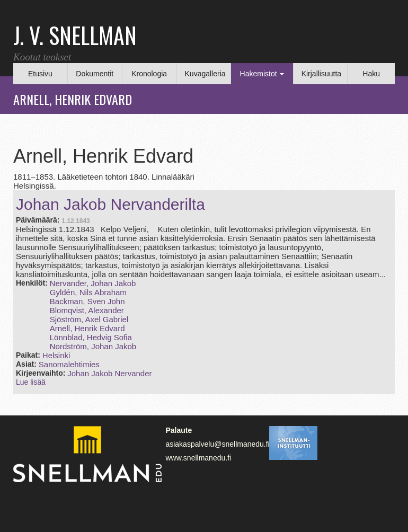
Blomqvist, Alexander (87, 310)
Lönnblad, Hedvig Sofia (91, 337)
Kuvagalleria (205, 74)
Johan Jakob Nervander (109, 373)
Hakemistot (262, 74)
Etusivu (40, 74)
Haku (371, 74)
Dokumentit (95, 74)
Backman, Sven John (87, 301)
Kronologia (149, 74)
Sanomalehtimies (69, 364)
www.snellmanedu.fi (198, 458)
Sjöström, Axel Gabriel (89, 319)
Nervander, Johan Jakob (93, 283)
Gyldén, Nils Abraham (88, 292)
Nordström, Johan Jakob (93, 346)
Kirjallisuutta (321, 74)
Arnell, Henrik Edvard (87, 328)
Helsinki (56, 355)
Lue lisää (31, 382)
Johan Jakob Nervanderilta (110, 204)
